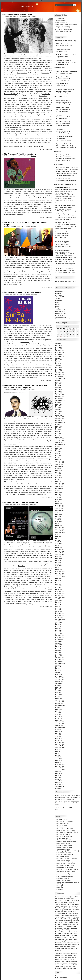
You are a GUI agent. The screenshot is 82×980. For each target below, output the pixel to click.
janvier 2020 (59, 481)
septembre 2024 (60, 378)
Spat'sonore (61, 890)
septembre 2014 (60, 597)
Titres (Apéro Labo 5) (63, 108)
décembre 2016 (60, 549)
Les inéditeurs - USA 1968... (66, 829)
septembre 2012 (60, 641)
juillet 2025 (58, 360)
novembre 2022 (60, 419)
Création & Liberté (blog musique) (67, 873)
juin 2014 (58, 603)
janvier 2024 (59, 393)
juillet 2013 (58, 623)
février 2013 (59, 632)
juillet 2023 (58, 404)
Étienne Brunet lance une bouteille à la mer (23, 292)
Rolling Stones (37, 69)
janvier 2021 (59, 459)
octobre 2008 (59, 726)
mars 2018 (58, 522)
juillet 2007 (58, 751)
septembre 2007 (60, 748)
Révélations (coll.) (61, 313)
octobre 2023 (59, 399)
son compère (42, 591)
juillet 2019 (58, 492)
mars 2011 (59, 674)
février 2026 (59, 347)
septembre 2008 (60, 728)
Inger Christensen (24, 259)
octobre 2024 (59, 376)
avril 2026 (58, 343)
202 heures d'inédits (71, 55)
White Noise (45, 73)
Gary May (20, 417)
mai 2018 (58, 518)
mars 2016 (58, 566)
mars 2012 (58, 652)
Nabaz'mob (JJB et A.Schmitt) (66, 831)
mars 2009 (58, 717)
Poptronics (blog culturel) (65, 860)
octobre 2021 (59, 443)
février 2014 (59, 610)
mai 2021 (58, 452)
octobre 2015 (59, 575)
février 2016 (59, 568)
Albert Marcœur (27, 79)
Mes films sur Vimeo (63, 838)
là (13, 365)
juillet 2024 (58, 382)
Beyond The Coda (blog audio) (66, 871)
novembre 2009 (60, 702)
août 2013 (58, 621)
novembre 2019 (60, 485)
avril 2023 (58, 410)
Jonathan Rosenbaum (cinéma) (67, 858)
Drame (50, 365)
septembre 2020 (60, 467)
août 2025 (58, 358)
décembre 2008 (60, 722)
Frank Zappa (41, 111)
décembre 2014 (60, 592)
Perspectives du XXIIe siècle (67, 205)
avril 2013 (58, 628)
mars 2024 (58, 389)
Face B (35, 64)
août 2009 (58, 707)
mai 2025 (58, 364)
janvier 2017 (59, 547)
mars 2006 (58, 781)
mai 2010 (58, 691)
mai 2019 (58, 496)
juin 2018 (58, 516)
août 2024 (58, 380)
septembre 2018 (60, 511)
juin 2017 (58, 538)
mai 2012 (58, 648)
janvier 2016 (59, 569)
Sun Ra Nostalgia (12, 348)
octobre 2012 (59, 639)
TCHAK (58, 91)
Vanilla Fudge (36, 100)
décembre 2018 (60, 505)
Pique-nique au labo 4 (63, 79)
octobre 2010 (59, 682)
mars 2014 (58, 608)
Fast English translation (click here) (66, 41)
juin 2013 (58, 625)
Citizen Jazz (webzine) (64, 880)
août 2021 (58, 446)
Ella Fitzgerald (29, 189)
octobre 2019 (59, 487)
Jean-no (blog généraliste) (65, 862)
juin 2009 (58, 711)
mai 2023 (58, 408)
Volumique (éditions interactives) (67, 840)
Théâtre (58, 299)
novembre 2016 (60, 551)
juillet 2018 (58, 514)
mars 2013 (58, 630)
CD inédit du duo (64, 269)
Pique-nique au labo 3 (64, 223)
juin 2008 (58, 733)
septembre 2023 (60, 400)
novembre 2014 (60, 593)
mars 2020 (58, 478)
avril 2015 (58, 584)
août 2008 (58, 729)
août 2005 (58, 788)
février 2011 (59, 676)
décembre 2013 (60, 614)
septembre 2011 (60, 663)
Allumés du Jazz (60, 310)
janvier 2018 (59, 525)
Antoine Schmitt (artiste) (64, 853)
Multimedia (59, 295)
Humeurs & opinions (61, 291)
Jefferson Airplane (47, 90)
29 (61, 336)
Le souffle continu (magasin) (66, 867)
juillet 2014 (58, 601)
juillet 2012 (58, 645)
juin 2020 (58, 472)
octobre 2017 (59, 531)
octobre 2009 (59, 704)
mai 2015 (58, 582)
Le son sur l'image (61, 315)
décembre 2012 (60, 636)
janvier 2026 (59, 349)
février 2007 (59, 761)
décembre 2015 (60, 571)
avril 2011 (58, 672)
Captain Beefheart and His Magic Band (40, 71)
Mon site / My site (63, 820)
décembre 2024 (60, 373)
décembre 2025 (60, 351)
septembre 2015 (60, 577)
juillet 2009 (58, 709)
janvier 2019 (59, 503)
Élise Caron (22, 566)
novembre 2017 (60, 529)
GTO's (14, 125)
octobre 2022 (59, 421)
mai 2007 (58, 755)
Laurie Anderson (9, 446)
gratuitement (20, 367)
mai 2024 (58, 386)
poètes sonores (25, 342)
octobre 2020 (59, 465)
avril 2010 (58, 693)
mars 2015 (58, 586)
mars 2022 (58, 433)
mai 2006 (58, 777)
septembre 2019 (60, 489)
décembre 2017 (60, 527)
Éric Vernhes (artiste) (63, 844)
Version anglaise (61, 148)
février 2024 (59, 391)
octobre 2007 (59, 746)
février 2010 (59, 696)
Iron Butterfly (46, 94)
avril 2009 (58, 715)
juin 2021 (58, 450)
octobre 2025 (59, 354)
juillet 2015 (58, 579)
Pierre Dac (38, 557)
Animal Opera (64, 84)
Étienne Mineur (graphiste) (65, 847)
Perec (39, 572)
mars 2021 (58, 456)
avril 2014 (58, 606)
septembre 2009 (60, 705)
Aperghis (33, 572)
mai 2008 (58, 735)
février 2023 (59, 413)
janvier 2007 (59, 762)
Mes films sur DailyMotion (65, 836)
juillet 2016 (58, 558)
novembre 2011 (60, 660)
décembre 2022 (60, 417)
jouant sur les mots (10, 543)
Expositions (59, 301)
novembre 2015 (60, 573)
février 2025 (59, 369)
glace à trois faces (61, 261)
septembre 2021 (60, 445)
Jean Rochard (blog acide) (65, 877)
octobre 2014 (59, 595)
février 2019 (59, 501)
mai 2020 (58, 474)
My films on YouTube (63, 834)
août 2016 (58, 557)
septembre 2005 (60, 786)
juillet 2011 (58, 667)
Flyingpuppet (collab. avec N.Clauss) (68, 851)
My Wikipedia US (62, 827)
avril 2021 (58, 454)
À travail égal (70, 254)
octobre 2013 (59, 617)
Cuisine (58, 304)
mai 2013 (58, 626)
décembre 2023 (60, 395)
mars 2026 (58, 345)
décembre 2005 (60, 785)
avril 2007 (58, 757)
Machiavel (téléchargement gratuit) (67, 833)
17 (67, 333)
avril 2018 (58, 520)
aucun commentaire (46, 149)
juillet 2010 (58, 687)
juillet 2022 (58, 426)
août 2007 (58, 750)
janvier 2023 (59, 415)
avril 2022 (58, 432)
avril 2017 (58, 542)
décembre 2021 (60, 439)
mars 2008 (58, 739)
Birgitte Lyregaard (40, 257)
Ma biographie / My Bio (64, 823)
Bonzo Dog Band (28, 75)
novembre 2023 (60, 397)
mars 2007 (58, 759)
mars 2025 (58, 367)
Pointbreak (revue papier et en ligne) (68, 882)
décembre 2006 (60, 764)
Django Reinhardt (29, 194)
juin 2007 (58, 753)
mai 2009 (58, 713)
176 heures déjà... (20, 593)
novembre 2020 (60, 463)
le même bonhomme (43, 562)
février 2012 (59, 654)
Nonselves (59, 179)
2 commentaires (47, 497)
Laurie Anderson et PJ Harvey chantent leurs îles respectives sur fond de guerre (25, 386)
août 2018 (58, 512)
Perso (57, 306)
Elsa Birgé (60, 884)
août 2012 (58, 643)
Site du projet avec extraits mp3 (13, 284)
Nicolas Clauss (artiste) (64, 849)
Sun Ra (39, 325)
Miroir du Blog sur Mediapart (66, 821)
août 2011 (58, 665)
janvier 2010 (59, 698)
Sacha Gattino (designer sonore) (67, 842)
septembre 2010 (60, 683)
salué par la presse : (64, 193)
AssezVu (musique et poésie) (66, 875)
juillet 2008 (58, 731)
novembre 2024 (60, 375)
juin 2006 (58, 775)
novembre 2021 (60, 441)
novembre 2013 (60, 615)
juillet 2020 (58, 470)
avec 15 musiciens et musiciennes (66, 189)
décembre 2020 (60, 461)
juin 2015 (58, 581)
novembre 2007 (60, 744)
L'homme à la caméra (62, 259)
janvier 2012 (59, 656)
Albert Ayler (45, 325)
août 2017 (58, 535)
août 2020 (58, 468)
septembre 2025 (60, 356)
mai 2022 (58, 430)
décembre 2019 (60, 483)
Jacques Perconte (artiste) (65, 855)
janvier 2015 (59, 590)
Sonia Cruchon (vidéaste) (65, 845)
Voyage (58, 308)
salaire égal (59, 256)
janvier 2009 (59, 720)
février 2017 (59, 546)
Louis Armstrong (16, 194)
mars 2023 (58, 411)
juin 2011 (58, 669)
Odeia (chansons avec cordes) (66, 886)
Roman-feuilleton (60, 312)
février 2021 (59, 457)
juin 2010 (58, 689)
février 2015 (59, 588)
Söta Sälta (60, 888)
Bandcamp (67, 220)
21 (58, 335)
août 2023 (58, 402)
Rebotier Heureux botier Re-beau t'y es (21, 502)
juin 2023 (58, 406)
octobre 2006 (59, 768)
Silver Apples (11, 71)
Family (47, 119)
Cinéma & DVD (60, 297)
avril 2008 (58, 737)
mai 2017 (58, 540)
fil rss (57, 976)
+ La (70, 259)
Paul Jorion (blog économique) (66, 864)
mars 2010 (58, 694)
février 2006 (59, 783)
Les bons (70, 256)
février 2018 (59, 524)
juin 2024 (58, 384)
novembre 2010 (60, 680)
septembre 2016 (60, 555)
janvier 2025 (59, 371)
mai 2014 (58, 604)
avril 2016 (58, 564)
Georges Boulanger (17, 327)
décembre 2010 (60, 678)
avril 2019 (58, 498)
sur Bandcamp (67, 247)
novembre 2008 (60, 724)
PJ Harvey (32, 423)
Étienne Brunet (9, 325)
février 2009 (59, 718)
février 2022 (59, 435)
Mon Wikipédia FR (63, 825)
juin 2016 (58, 560)
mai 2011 (58, 671)
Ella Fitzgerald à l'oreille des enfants (20, 154)
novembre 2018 (60, 507)
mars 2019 (58, 500)
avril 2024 (58, 388)
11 (70, 332)
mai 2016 (58, 562)
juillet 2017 (58, 536)
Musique (34, 16)
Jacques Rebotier (32, 541)
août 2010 (58, 685)
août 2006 (58, 772)
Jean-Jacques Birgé (28, 7)
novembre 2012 (60, 638)
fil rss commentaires (61, 978)
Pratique (58, 302)
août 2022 (58, 424)
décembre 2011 (60, 658)
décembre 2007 (60, 742)
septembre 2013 (60, 619)
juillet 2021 (58, 448)
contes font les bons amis (63, 258)
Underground (72, 144)
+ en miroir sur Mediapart (62, 26)
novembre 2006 (60, 766)
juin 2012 (58, 647)
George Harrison (22, 73)
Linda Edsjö (28, 257)
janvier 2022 (59, 437)
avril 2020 (58, 476)
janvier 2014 (59, 612)
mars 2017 (58, 544)
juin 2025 (58, 362)
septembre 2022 (60, 422)
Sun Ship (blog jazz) (63, 879)
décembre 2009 (60, 700)
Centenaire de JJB (61, 317)
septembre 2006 (60, 770)
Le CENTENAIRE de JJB (63, 187)
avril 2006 (58, 779)
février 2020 (59, 479)
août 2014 (58, 599)
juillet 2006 (58, 774)
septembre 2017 (60, 533)
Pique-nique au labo (69, 214)
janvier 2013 (59, 634)
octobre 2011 (59, 661)
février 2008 (59, 740)
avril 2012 (58, 650)
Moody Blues (43, 96)
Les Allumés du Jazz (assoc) (66, 866)
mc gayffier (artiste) (63, 856)
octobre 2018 (59, 509)
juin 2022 (58, 428)
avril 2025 (58, 365)
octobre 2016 (59, 553)
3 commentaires (47, 287)
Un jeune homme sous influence (18, 14)
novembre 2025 (60, 353)
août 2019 (58, 490)
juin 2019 (58, 494)
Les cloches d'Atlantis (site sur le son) (68, 869)
